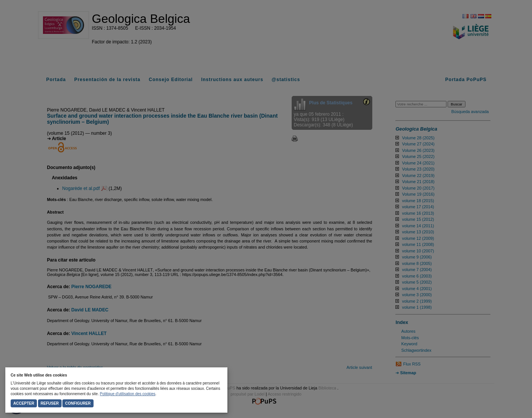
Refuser (50, 403)
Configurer (78, 403)
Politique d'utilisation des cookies (128, 394)
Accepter (24, 403)
